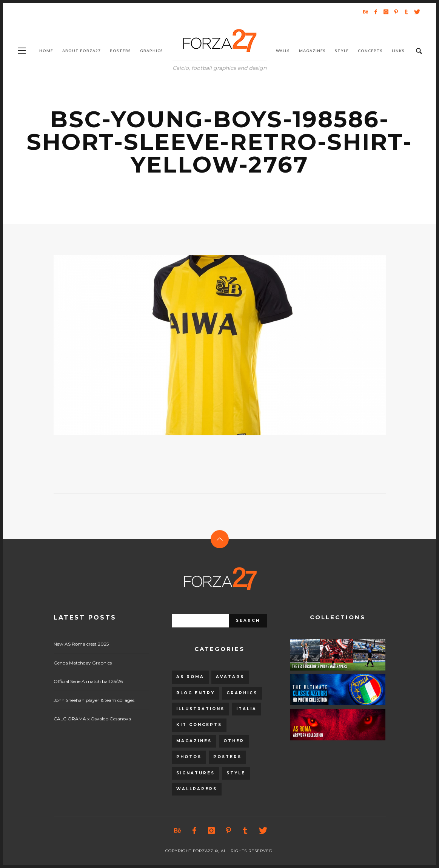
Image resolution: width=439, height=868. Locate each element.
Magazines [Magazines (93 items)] (194, 741)
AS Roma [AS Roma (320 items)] (190, 677)
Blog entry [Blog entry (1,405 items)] (196, 693)
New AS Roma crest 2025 (81, 644)
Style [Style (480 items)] (236, 773)
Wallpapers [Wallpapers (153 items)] (197, 789)
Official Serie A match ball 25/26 (88, 681)
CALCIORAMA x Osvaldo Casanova (92, 719)
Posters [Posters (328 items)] (227, 757)
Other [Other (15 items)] (234, 741)
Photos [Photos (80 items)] (189, 757)
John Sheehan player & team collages (94, 700)
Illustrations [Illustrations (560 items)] (200, 709)
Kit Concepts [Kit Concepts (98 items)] (199, 725)
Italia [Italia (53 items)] (246, 709)
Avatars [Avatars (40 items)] (230, 677)
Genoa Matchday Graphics (83, 663)
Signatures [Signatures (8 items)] (196, 773)
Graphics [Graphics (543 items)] (242, 693)
